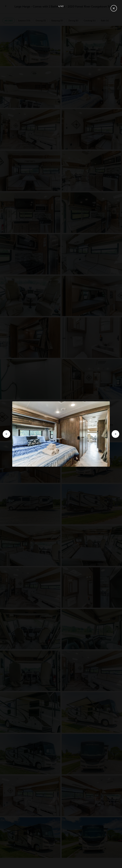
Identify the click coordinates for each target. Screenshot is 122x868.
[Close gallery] (114, 8)
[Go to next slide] (115, 434)
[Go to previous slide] (7, 434)
